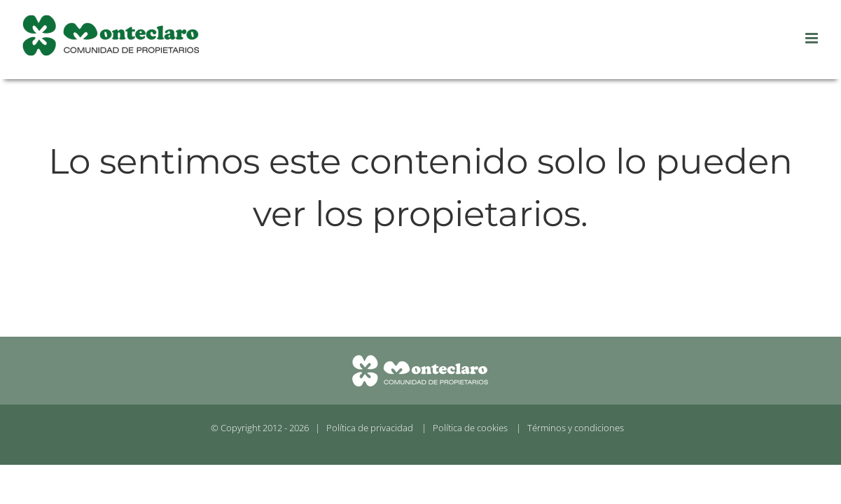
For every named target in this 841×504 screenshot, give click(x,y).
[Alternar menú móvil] (813, 38)
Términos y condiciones (576, 428)
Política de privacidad (370, 428)
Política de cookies (470, 428)
